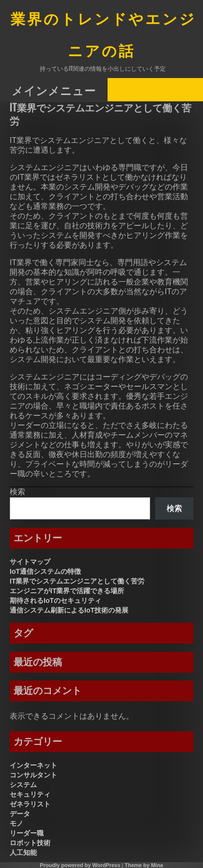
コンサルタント (33, 775)
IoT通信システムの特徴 (45, 571)
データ (20, 814)
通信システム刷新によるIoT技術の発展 (69, 610)
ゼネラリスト (30, 804)
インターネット (33, 765)
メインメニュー (54, 90)
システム (23, 785)
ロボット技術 (30, 843)
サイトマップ (30, 562)
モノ (16, 823)
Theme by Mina (144, 865)
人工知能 (23, 852)
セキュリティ (30, 794)
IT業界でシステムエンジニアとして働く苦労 (77, 581)
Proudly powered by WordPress (80, 865)
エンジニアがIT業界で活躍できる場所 (67, 591)
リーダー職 (27, 833)
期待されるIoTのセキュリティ (55, 600)
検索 (17, 492)
